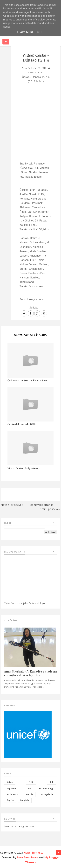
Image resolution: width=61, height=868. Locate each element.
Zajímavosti (13, 789)
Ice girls (25, 800)
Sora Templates (27, 857)
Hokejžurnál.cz (34, 853)
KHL (51, 782)
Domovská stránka (42, 505)
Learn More (25, 32)
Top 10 (10, 800)
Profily (29, 794)
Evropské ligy (46, 789)
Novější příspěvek (12, 505)
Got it (41, 32)
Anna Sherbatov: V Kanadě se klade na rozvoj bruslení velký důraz (30, 673)
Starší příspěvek (50, 509)
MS (29, 789)
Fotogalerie (47, 794)
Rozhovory (12, 794)
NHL (31, 782)
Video (10, 782)
